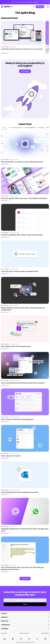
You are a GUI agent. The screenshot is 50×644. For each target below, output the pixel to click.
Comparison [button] (5, 625)
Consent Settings (45, 633)
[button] (34, 7)
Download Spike (40, 7)
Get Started (25, 71)
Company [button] (5, 629)
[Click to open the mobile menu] (48, 7)
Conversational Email (17, 128)
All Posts (4, 128)
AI (9, 128)
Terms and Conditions (24, 633)
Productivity (41, 128)
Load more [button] (25, 579)
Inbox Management (30, 128)
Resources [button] (5, 621)
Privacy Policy (4, 633)
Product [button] (4, 613)
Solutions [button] (4, 617)
